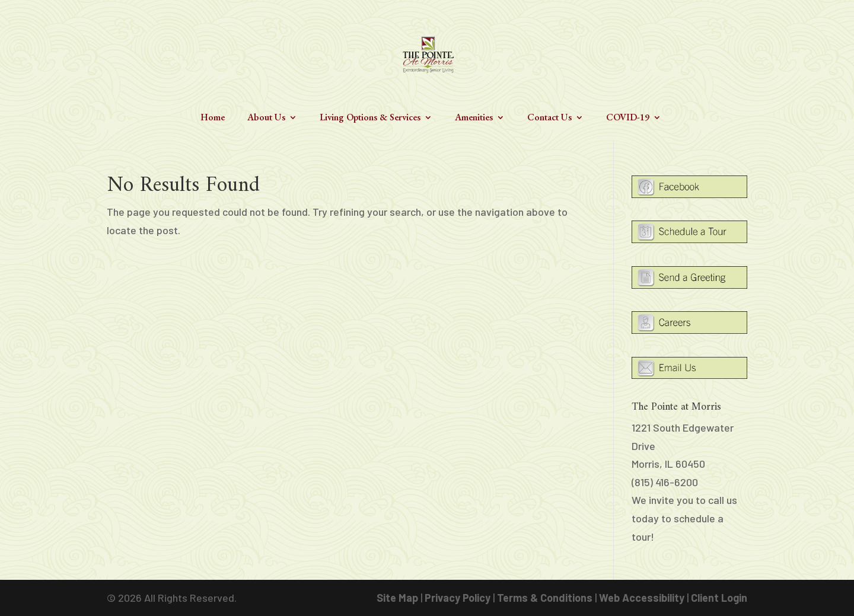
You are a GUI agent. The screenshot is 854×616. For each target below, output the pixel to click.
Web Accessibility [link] (642, 598)
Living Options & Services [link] (370, 118)
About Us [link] (266, 118)
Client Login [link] (719, 598)
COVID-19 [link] (628, 118)
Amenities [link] (474, 118)
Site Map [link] (397, 598)
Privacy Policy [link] (458, 598)
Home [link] (213, 118)
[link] (428, 53)
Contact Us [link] (549, 118)
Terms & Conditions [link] (545, 598)
